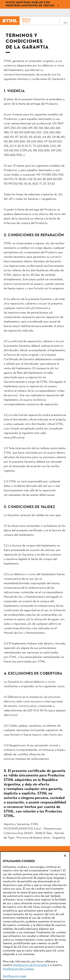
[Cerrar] (65, 856)
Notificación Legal (15, 976)
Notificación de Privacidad (30, 965)
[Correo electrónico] (21, 13)
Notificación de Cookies (18, 969)
